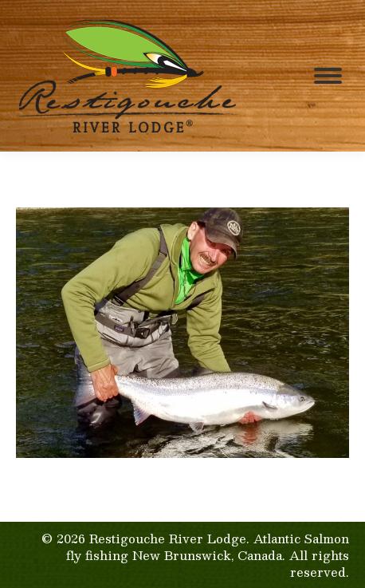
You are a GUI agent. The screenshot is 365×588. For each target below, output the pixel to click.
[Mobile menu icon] (328, 76)
